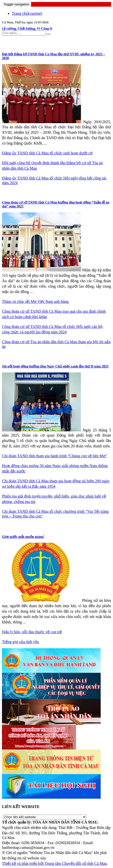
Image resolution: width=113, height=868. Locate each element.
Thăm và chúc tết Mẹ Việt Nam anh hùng (35, 302)
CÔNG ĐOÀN (14, 192)
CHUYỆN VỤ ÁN (17, 526)
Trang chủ (27, 13)
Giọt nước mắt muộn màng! (23, 537)
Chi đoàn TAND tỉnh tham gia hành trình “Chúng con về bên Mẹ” (55, 456)
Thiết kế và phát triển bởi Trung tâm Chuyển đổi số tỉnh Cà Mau (54, 863)
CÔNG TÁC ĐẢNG (19, 44)
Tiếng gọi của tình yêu (20, 642)
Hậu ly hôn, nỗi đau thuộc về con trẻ (32, 632)
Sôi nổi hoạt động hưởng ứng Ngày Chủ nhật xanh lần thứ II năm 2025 (55, 366)
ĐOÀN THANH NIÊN (21, 356)
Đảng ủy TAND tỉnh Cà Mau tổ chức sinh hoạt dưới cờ (47, 153)
